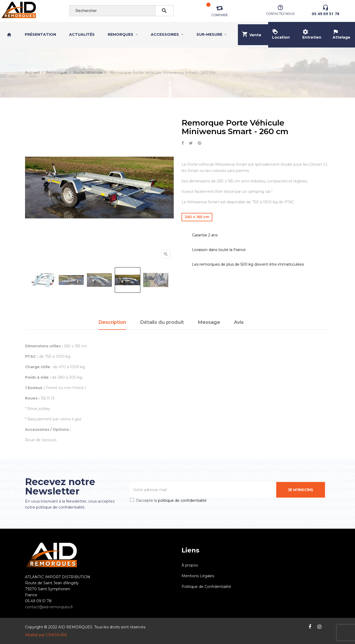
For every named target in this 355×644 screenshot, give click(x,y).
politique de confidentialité (182, 500)
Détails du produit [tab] (162, 322)
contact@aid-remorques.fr (49, 607)
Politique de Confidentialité (206, 587)
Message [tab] (209, 322)
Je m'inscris (301, 490)
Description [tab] (112, 322)
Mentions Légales (198, 576)
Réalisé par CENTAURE (46, 635)
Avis (239, 322)
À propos (190, 565)
